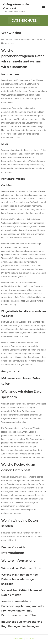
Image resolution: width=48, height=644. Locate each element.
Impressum (31, 639)
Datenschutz (18, 639)
